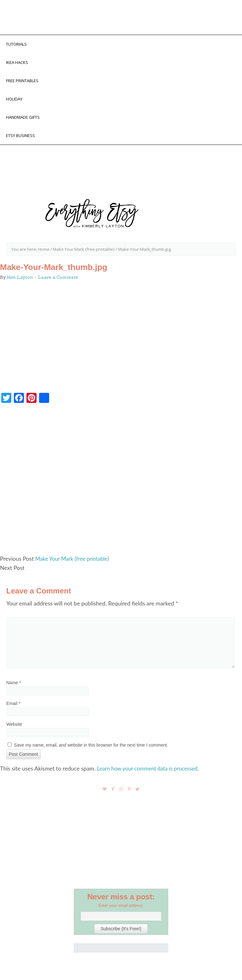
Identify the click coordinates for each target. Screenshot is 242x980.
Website (14, 731)
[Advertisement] (121, 489)
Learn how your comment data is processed (151, 775)
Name (14, 690)
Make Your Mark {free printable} (75, 566)
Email (13, 711)
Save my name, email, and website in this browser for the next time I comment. (91, 752)
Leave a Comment (58, 284)
